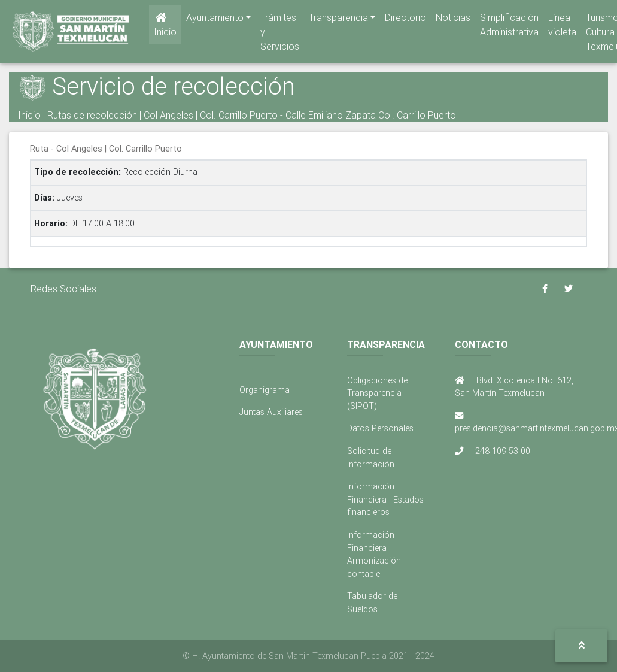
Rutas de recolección (92, 115)
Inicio (165, 28)
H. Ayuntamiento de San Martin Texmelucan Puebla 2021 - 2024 (313, 656)
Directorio (405, 20)
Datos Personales (380, 428)
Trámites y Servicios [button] (280, 34)
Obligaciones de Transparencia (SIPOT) (377, 393)
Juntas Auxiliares (271, 412)
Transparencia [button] (338, 20)
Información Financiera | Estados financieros (385, 499)
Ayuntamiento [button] (215, 20)
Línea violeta (562, 27)
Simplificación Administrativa (509, 27)
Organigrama (265, 390)
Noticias (453, 20)
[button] (581, 646)
